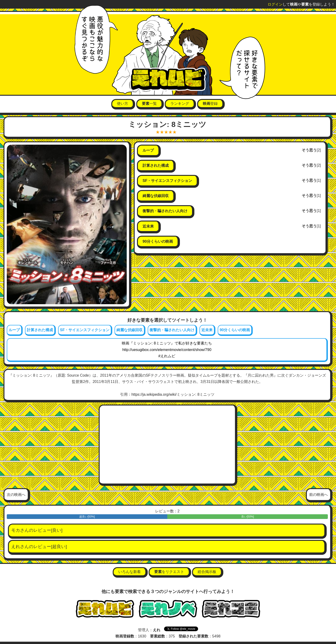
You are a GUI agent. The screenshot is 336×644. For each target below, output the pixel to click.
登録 (210, 104)
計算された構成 (40, 330)
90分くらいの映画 (235, 330)
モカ (16, 530)
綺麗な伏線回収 (129, 330)
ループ (14, 330)
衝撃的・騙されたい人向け (172, 330)
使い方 (122, 104)
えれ (16, 547)
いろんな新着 (129, 572)
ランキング (180, 104)
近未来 (207, 330)
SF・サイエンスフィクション (85, 330)
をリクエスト (169, 572)
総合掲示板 (207, 572)
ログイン (275, 4)
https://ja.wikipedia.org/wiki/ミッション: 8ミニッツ (173, 394)
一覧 (149, 104)
